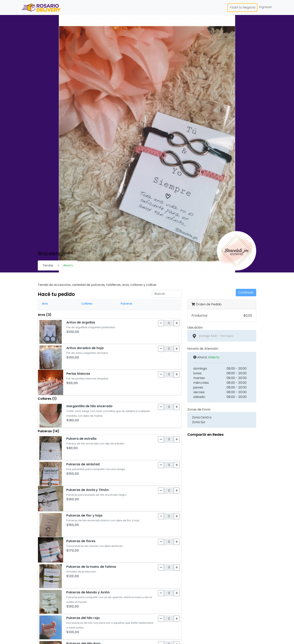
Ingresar (265, 7)
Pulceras (126, 304)
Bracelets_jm (54, 254)
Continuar (246, 292)
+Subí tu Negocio (242, 7)
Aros (45, 304)
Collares (87, 304)
